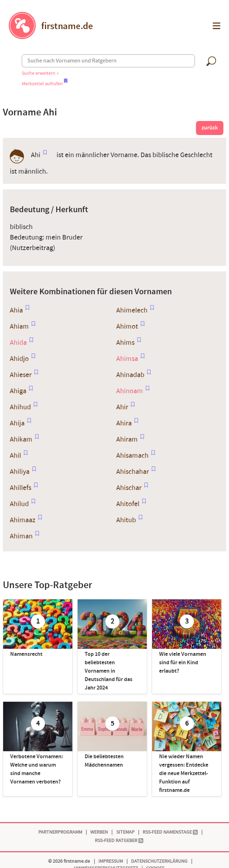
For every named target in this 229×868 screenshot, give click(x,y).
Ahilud (19, 504)
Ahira (124, 423)
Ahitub (126, 520)
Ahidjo (19, 359)
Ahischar (129, 488)
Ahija (17, 423)
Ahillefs (21, 488)
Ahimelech (132, 310)
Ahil (15, 456)
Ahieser (21, 375)
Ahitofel (128, 504)
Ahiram (127, 439)
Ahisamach (132, 456)
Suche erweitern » (40, 73)
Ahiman (21, 536)
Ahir (122, 407)
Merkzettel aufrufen (45, 84)
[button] (216, 26)
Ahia (16, 310)
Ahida (18, 343)
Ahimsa (127, 359)
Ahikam (21, 439)
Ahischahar (133, 472)
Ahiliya (20, 472)
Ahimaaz (23, 520)
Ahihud (20, 407)
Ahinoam (130, 391)
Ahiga (18, 391)
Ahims (125, 343)
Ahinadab (130, 375)
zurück (210, 128)
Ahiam (19, 327)
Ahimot (127, 327)
